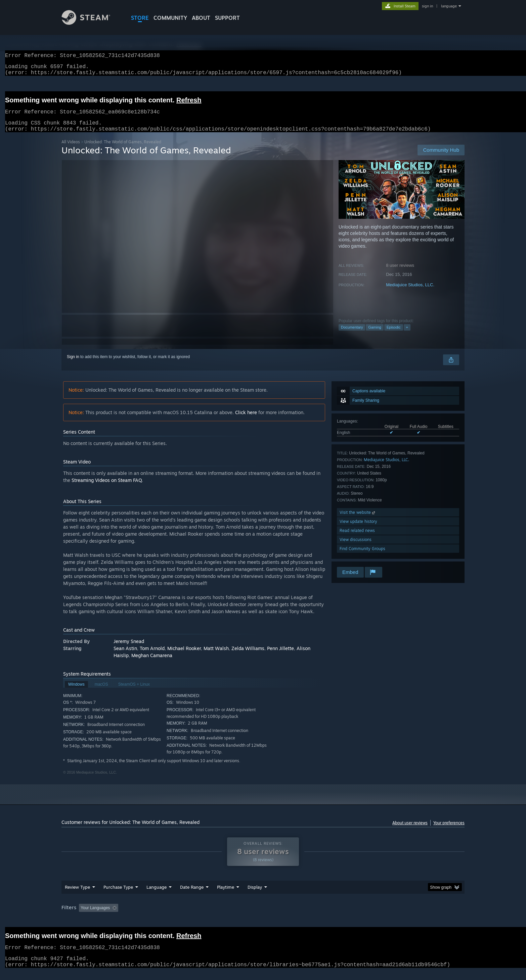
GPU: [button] (377, 916)
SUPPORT (227, 18)
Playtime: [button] (215, 916)
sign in (427, 6)
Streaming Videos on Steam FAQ (107, 488)
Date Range (192, 895)
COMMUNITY (170, 18)
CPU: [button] (354, 916)
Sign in (73, 365)
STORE (140, 18)
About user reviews (410, 831)
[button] (84, 916)
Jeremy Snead (129, 649)
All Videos (71, 150)
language (449, 6)
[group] (263, 916)
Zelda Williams (248, 656)
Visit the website (358, 520)
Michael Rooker (184, 656)
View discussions (356, 548)
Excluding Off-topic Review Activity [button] (163, 916)
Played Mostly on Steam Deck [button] (263, 916)
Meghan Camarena (152, 663)
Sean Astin (125, 656)
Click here (246, 420)
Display (255, 895)
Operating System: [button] (320, 916)
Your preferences (449, 831)
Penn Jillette (280, 656)
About (201, 18)
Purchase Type (118, 895)
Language (157, 895)
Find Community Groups (362, 557)
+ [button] (407, 335)
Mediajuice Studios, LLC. (410, 293)
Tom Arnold (152, 656)
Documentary (352, 335)
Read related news (357, 538)
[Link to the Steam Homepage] (91, 23)
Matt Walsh (216, 656)
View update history (358, 529)
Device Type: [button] (406, 916)
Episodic (394, 335)
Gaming (375, 335)
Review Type (77, 895)
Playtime (226, 895)
